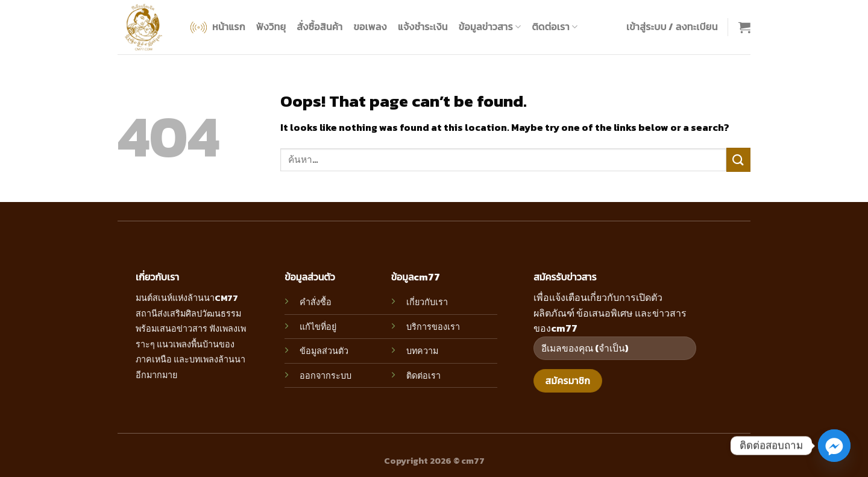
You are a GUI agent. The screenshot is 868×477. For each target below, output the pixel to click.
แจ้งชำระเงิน (423, 27)
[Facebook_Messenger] (834, 446)
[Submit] (738, 160)
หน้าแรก (217, 27)
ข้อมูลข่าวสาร (490, 27)
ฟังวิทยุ (271, 27)
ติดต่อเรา (555, 27)
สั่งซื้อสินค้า (319, 27)
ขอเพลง (370, 27)
